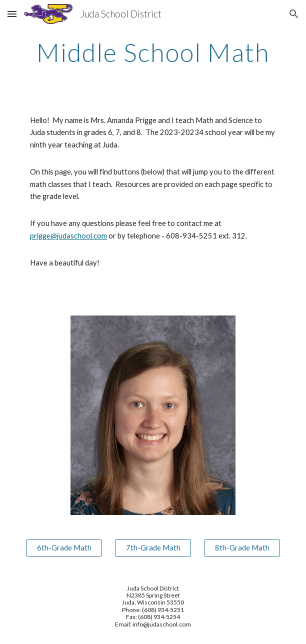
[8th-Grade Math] (242, 547)
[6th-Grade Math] (64, 547)
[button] (12, 14)
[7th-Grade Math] (153, 547)
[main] (153, 52)
